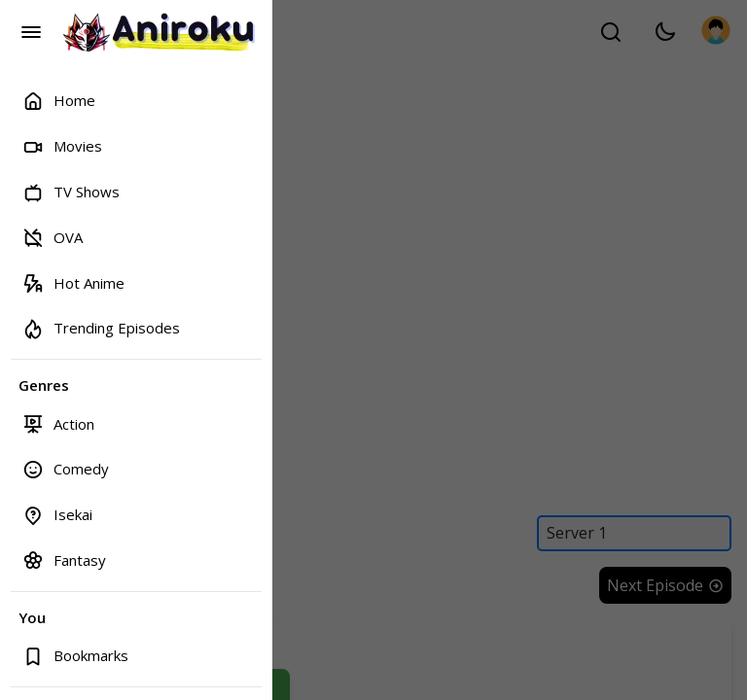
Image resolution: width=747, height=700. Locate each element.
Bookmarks (75, 656)
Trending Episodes (101, 328)
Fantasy (64, 560)
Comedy (66, 469)
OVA (53, 237)
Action (58, 423)
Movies (62, 146)
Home (59, 101)
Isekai (57, 515)
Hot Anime (73, 282)
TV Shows (71, 192)
